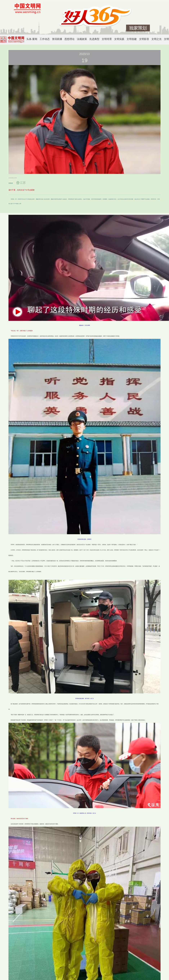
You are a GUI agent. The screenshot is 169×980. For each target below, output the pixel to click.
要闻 (35, 39)
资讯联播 (57, 39)
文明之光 (157, 39)
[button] (17, 312)
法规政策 (82, 39)
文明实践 (119, 39)
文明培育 (107, 39)
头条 (29, 39)
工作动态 (45, 39)
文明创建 (132, 39)
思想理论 (70, 39)
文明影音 (144, 39)
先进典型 (94, 39)
